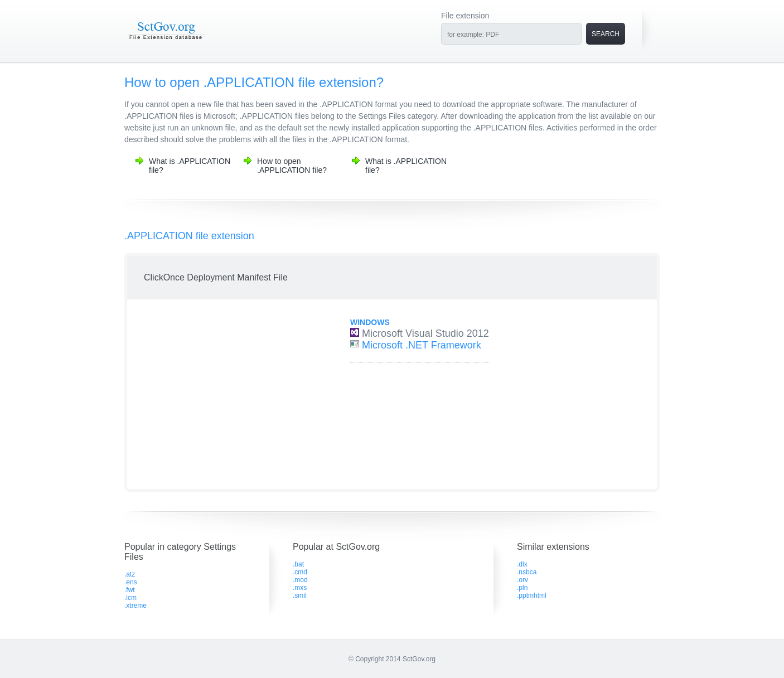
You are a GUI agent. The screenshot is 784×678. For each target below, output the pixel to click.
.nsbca (527, 572)
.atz (130, 574)
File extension (465, 16)
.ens (131, 582)
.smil (300, 595)
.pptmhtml (532, 595)
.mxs (300, 588)
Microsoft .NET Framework (422, 345)
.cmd (300, 572)
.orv (522, 580)
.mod (300, 580)
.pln (522, 588)
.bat (298, 564)
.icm (130, 598)
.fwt (130, 590)
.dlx (522, 564)
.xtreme (135, 606)
